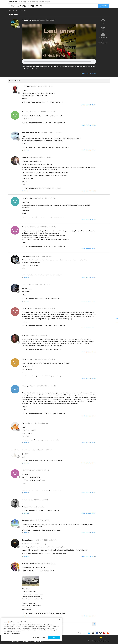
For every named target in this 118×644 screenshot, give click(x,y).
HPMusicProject (28, 20)
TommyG (25, 520)
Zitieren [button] (88, 73)
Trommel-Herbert (28, 564)
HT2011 (25, 470)
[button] (94, 73)
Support (40, 6)
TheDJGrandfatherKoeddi (31, 133)
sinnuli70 (25, 335)
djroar (24, 500)
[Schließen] (60, 619)
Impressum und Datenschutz (12, 633)
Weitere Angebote (14, 642)
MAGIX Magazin (39, 642)
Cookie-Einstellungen (39, 638)
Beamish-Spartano (28, 540)
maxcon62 (26, 256)
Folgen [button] (83, 73)
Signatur (26, 150)
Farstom (25, 285)
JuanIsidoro (26, 450)
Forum (12, 6)
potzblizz (25, 157)
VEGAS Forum (27, 642)
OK (54, 638)
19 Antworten (103, 38)
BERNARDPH (26, 86)
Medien (31, 6)
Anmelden (103, 6)
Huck (24, 423)
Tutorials (22, 6)
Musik (17, 10)
